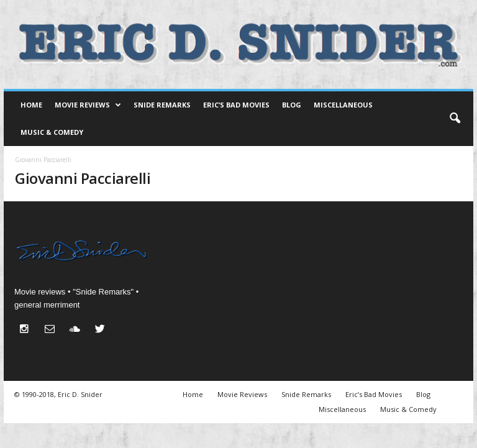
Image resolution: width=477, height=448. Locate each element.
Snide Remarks (162, 105)
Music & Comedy (52, 132)
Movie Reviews (88, 105)
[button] (455, 119)
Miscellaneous (343, 105)
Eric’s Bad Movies (236, 105)
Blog (292, 105)
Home (31, 105)
